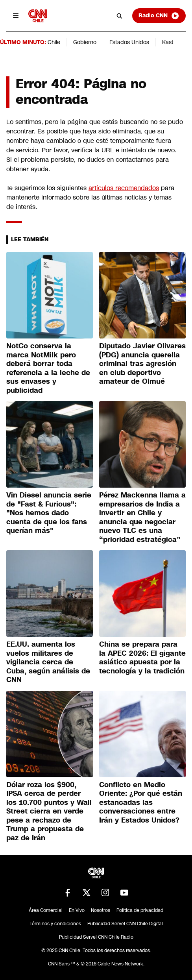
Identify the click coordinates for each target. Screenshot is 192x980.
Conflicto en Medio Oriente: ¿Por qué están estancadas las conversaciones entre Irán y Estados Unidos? (141, 802)
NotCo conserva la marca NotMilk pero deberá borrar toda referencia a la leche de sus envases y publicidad (48, 368)
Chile (54, 42)
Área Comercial (46, 910)
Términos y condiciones (55, 924)
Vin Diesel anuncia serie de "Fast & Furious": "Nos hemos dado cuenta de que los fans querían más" (49, 513)
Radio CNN (159, 16)
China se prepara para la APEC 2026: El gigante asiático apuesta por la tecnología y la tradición (142, 658)
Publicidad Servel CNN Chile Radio (96, 937)
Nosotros (101, 910)
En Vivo (77, 910)
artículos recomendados (124, 188)
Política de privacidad (140, 910)
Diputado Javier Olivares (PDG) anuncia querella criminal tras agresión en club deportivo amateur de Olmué (142, 364)
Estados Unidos (129, 42)
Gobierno (85, 42)
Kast (168, 42)
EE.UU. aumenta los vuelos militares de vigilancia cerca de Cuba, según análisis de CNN (48, 662)
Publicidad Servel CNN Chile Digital (125, 924)
